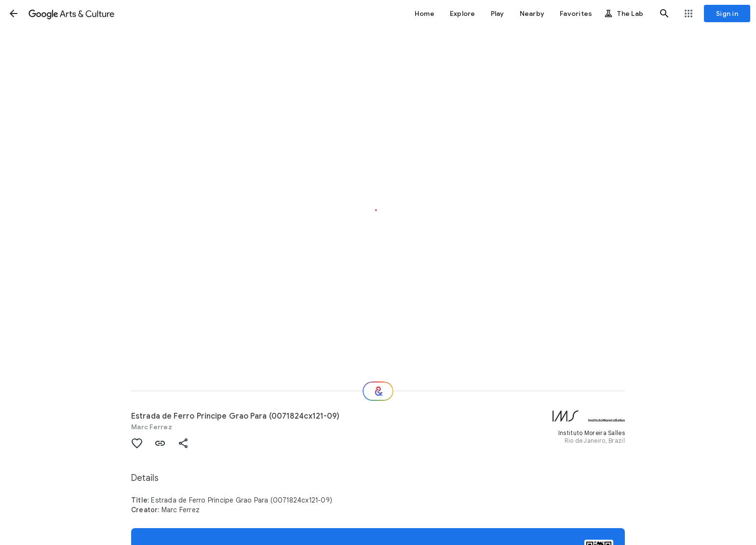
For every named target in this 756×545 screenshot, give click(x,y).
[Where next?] (378, 391)
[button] (13, 14)
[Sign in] (727, 14)
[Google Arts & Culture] (71, 14)
